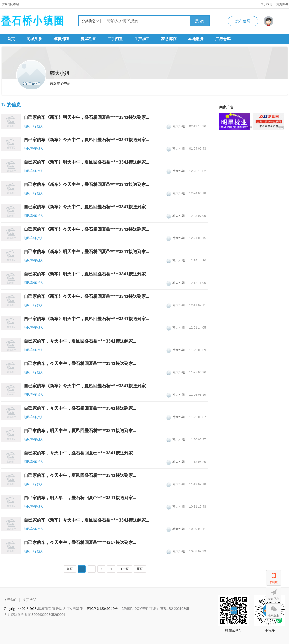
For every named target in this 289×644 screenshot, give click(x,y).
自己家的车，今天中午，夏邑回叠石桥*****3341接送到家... (80, 341)
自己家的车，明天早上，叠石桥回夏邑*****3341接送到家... (80, 498)
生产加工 (142, 39)
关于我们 (266, 4)
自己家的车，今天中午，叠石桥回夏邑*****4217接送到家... (80, 542)
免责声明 (30, 600)
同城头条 (34, 39)
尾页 (140, 569)
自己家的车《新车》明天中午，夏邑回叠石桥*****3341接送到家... (87, 162)
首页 (11, 39)
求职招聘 (61, 39)
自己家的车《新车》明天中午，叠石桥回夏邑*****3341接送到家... (87, 117)
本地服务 (196, 39)
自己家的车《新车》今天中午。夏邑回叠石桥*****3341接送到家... (87, 207)
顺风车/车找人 (34, 126)
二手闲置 (115, 39)
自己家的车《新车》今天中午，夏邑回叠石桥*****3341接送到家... (87, 140)
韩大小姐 (176, 126)
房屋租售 (88, 39)
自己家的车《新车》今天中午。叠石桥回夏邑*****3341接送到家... (87, 296)
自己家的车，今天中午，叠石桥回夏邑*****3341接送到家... (80, 363)
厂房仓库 (223, 39)
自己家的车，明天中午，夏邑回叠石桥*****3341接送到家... (80, 431)
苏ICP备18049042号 (103, 609)
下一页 (124, 569)
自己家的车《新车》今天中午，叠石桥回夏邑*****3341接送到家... (87, 185)
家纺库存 (169, 39)
